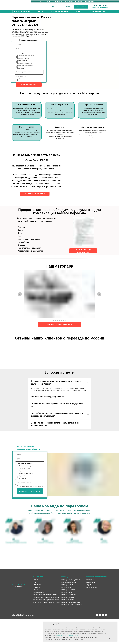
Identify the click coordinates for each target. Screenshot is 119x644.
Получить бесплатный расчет (30, 516)
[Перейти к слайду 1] (53, 373)
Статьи (35, 605)
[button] (81, 7)
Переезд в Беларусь (68, 617)
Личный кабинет (39, 617)
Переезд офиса (67, 612)
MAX (52, 7)
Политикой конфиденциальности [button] (67, 635)
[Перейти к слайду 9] (65, 373)
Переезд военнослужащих (70, 605)
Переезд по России (68, 615)
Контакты (36, 612)
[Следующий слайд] (87, 358)
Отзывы (36, 615)
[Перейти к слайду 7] (62, 373)
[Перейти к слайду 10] (66, 373)
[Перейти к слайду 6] (60, 373)
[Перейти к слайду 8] (63, 373)
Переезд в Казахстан (68, 619)
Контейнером (91, 605)
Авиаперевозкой (92, 612)
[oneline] (29, 45)
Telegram (68, 7)
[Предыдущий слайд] (32, 358)
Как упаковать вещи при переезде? (45, 619)
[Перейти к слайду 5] (59, 373)
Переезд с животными (69, 610)
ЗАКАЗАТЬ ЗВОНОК (19, 609)
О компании (37, 610)
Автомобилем (91, 607)
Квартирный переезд (68, 607)
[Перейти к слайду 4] (57, 373)
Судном (89, 610)
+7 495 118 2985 (17, 612)
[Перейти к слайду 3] (56, 373)
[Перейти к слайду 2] (54, 373)
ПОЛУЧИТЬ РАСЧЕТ (29, 85)
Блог (35, 607)
